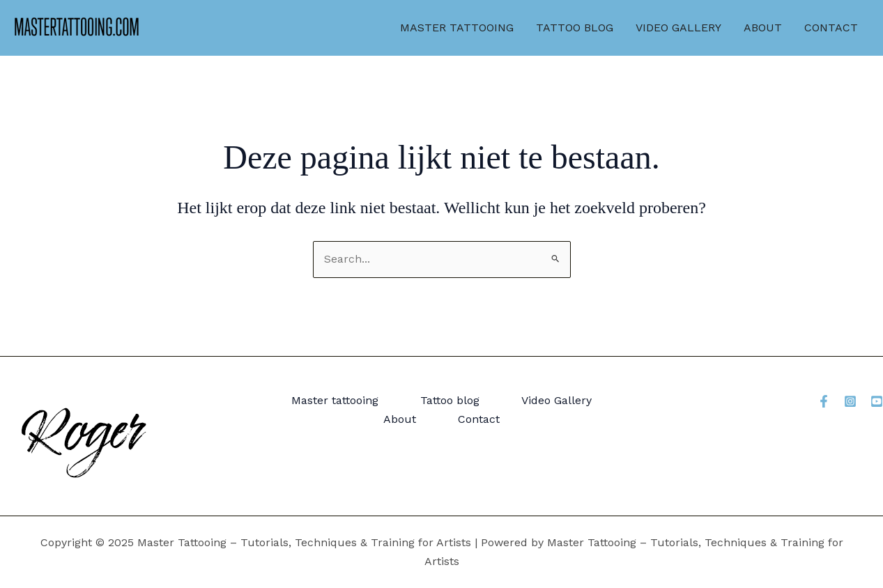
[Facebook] (824, 401)
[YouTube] (877, 401)
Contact (831, 28)
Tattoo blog (575, 28)
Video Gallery (678, 28)
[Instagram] (850, 401)
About (763, 28)
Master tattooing (457, 28)
